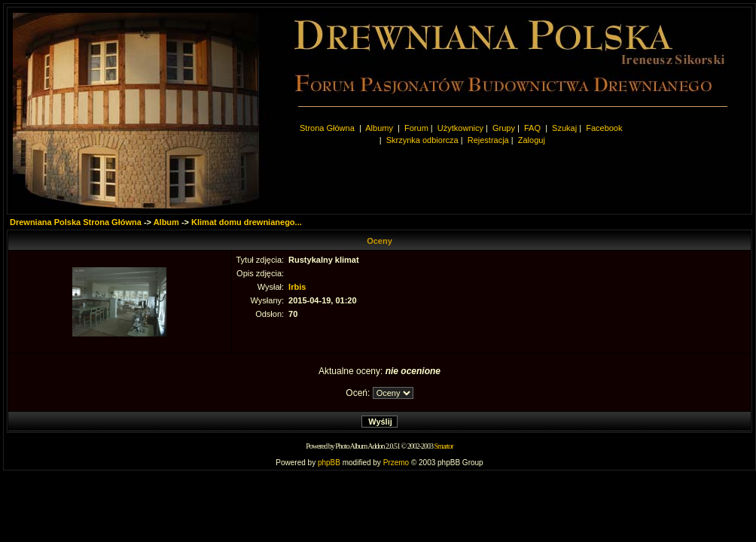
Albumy (380, 128)
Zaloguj (532, 140)
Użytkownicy (460, 128)
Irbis (297, 287)
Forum (416, 128)
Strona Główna (327, 128)
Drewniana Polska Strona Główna (76, 222)
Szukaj (564, 128)
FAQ (532, 128)
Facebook (604, 128)
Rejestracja (488, 140)
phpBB (329, 463)
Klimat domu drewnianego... (247, 222)
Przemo (396, 463)
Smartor (443, 446)
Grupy (504, 128)
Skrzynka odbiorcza (422, 140)
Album (166, 222)
